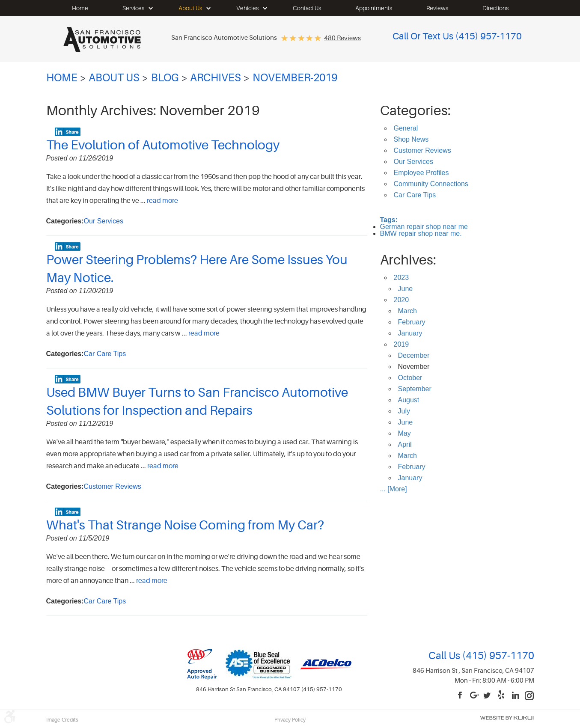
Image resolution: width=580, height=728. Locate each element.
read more (162, 201)
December (414, 355)
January (410, 333)
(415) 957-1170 (497, 656)
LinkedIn (516, 696)
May (405, 433)
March (407, 311)
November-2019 (295, 78)
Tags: (389, 220)
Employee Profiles (421, 173)
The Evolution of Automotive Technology (163, 145)
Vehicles (247, 8)
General (406, 128)
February (412, 322)
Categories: (415, 111)
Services (133, 8)
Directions (495, 8)
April (405, 444)
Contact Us (307, 8)
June (406, 289)
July (404, 411)
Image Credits (62, 720)
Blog (165, 78)
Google (475, 696)
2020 (402, 300)
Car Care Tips (105, 354)
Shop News (411, 139)
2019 (402, 344)
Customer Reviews (113, 486)
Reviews (437, 8)
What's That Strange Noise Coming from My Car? (185, 525)
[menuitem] (80, 8)
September (415, 389)
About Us (190, 8)
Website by (507, 718)
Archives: (408, 260)
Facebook (461, 696)
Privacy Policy (290, 720)
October (410, 378)
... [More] (394, 489)
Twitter (488, 696)
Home (80, 8)
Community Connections (431, 184)
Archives (216, 78)
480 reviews (342, 38)
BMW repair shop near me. (421, 233)
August (409, 400)
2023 (402, 278)
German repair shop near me (424, 227)
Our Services (104, 221)
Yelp (502, 696)
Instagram (529, 696)
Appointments (374, 8)
